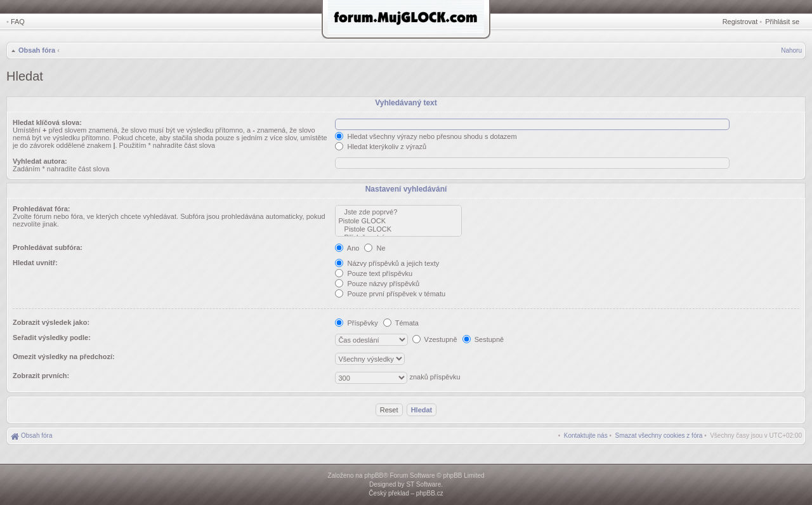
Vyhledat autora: (40, 161)
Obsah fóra (37, 50)
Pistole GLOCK (398, 221)
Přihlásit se (782, 22)
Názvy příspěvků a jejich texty (387, 263)
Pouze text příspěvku (374, 273)
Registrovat (740, 22)
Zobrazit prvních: (41, 376)
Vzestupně (435, 339)
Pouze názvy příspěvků (377, 284)
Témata (401, 323)
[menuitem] (659, 436)
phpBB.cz (430, 493)
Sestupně (483, 339)
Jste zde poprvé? (398, 212)
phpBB (374, 475)
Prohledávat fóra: (41, 209)
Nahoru (791, 50)
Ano (347, 248)
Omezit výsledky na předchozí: (64, 357)
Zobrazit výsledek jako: (51, 322)
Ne (375, 248)
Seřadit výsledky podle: (52, 338)
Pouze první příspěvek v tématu (390, 294)
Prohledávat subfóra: (48, 247)
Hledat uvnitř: (35, 263)
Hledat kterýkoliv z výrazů (381, 147)
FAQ (18, 22)
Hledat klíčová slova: (47, 122)
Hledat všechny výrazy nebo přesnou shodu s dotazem (426, 136)
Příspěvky (356, 323)
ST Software (423, 484)
